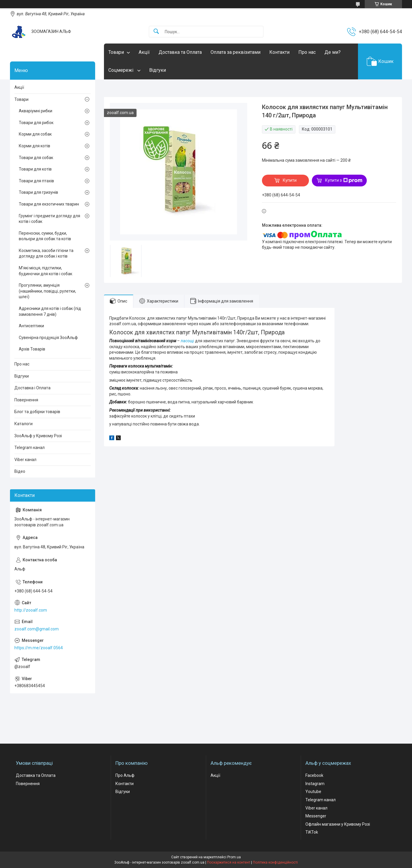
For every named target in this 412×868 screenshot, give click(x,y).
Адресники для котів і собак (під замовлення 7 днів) (50, 311)
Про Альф (125, 775)
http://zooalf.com (31, 610)
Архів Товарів (32, 349)
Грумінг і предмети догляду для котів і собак (49, 219)
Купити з (344, 181)
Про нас (307, 52)
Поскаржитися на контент (229, 862)
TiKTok (312, 832)
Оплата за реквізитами (236, 52)
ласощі (187, 341)
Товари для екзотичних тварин (49, 204)
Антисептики (31, 326)
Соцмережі (121, 70)
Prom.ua (234, 857)
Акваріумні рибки (36, 111)
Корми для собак (35, 134)
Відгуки (158, 70)
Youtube (313, 792)
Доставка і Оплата (32, 388)
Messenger (316, 816)
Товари (116, 52)
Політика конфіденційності (275, 862)
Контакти (279, 52)
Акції (144, 52)
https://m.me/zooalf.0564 (39, 648)
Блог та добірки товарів (37, 412)
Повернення (26, 400)
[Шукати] (156, 32)
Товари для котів (35, 169)
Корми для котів (35, 146)
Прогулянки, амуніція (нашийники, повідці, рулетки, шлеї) (47, 291)
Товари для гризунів (38, 192)
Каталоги (23, 424)
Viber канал (25, 460)
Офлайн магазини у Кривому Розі (338, 824)
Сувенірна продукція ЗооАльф (48, 338)
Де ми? (333, 52)
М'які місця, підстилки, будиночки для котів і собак (46, 271)
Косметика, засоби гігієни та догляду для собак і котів (46, 253)
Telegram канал (30, 448)
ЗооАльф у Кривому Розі (38, 436)
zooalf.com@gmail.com (37, 629)
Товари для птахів (36, 181)
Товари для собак (36, 158)
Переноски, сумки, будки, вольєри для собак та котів (45, 236)
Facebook (314, 775)
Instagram (315, 784)
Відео (20, 471)
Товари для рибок (36, 123)
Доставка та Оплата (180, 52)
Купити (290, 180)
